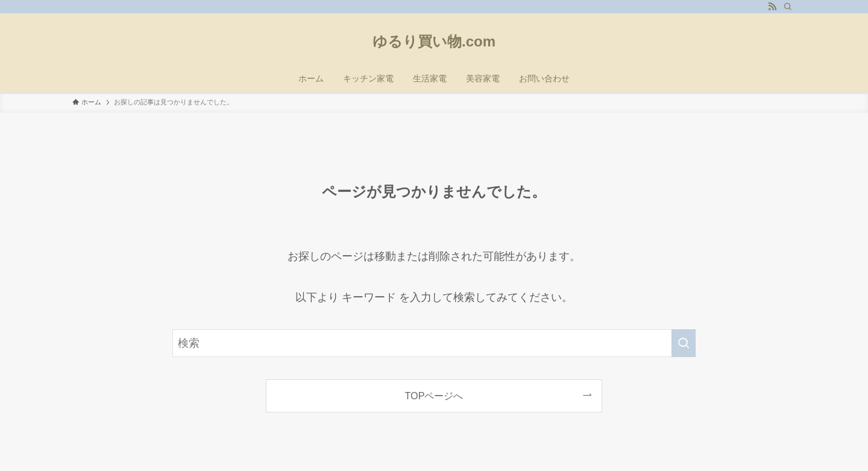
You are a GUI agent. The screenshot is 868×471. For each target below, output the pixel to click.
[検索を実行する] (684, 343)
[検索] (788, 7)
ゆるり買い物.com (434, 42)
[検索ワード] (434, 343)
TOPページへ (434, 396)
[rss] (772, 7)
